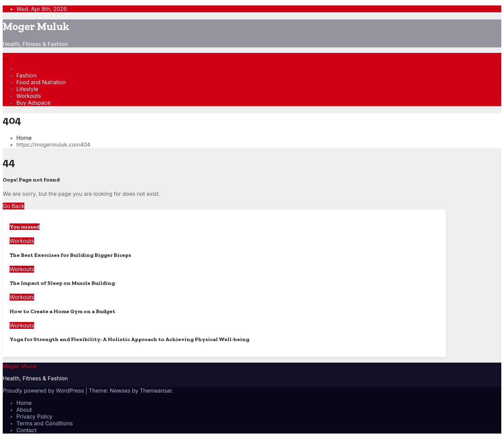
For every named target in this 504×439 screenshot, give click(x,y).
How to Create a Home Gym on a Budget (62, 311)
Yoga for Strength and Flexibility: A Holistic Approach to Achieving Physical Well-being (129, 339)
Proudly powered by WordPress (44, 391)
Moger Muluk (36, 26)
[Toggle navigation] (5, 58)
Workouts (29, 96)
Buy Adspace (33, 103)
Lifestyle (27, 89)
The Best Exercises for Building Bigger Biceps (70, 255)
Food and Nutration (41, 82)
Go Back (13, 206)
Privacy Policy (34, 416)
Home (24, 138)
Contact (26, 430)
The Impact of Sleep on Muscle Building (62, 283)
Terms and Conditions (45, 423)
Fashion (26, 75)
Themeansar (156, 391)
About (24, 410)
